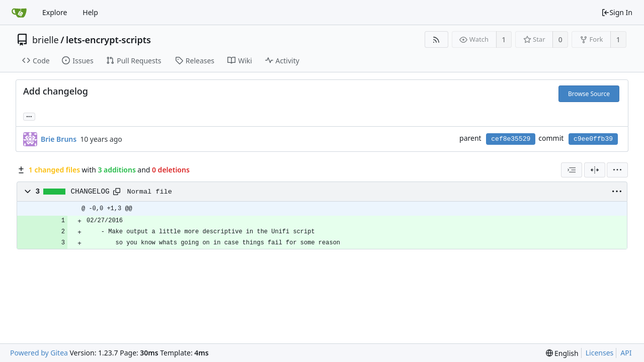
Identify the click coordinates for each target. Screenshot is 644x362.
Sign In (617, 12)
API (626, 353)
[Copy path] (117, 192)
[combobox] (572, 170)
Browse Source (589, 94)
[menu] (617, 170)
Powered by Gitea (39, 353)
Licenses (600, 353)
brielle (46, 40)
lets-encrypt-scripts (108, 40)
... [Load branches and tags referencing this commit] (29, 116)
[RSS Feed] (436, 39)
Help (90, 12)
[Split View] (595, 170)
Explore (55, 12)
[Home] (19, 13)
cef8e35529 (511, 139)
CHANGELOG (90, 192)
